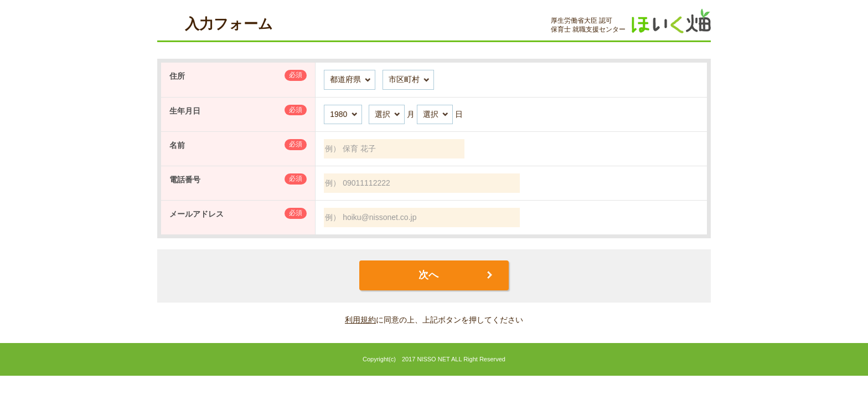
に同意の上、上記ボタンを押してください (434, 320)
